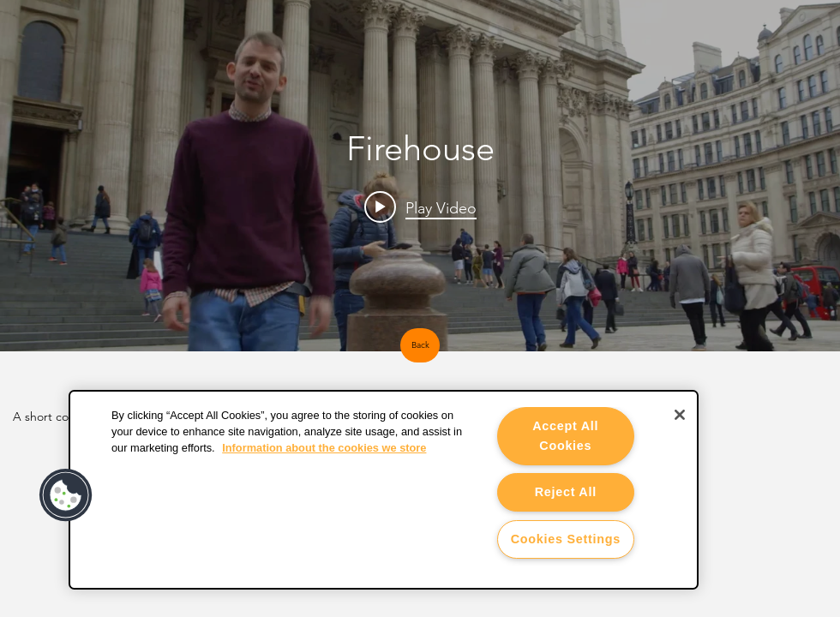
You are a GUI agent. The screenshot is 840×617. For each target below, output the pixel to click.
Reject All (566, 492)
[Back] (420, 345)
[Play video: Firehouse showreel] (420, 207)
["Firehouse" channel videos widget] (420, 176)
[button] (66, 495)
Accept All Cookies (565, 436)
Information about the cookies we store (324, 448)
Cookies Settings (566, 539)
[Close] (680, 415)
